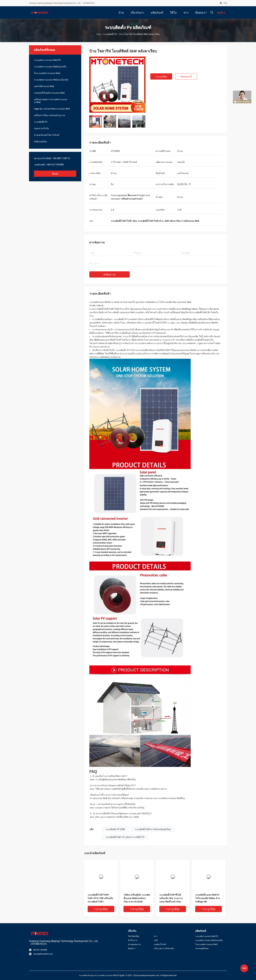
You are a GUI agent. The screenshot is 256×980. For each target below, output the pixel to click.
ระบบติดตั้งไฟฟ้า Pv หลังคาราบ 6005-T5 (125, 837)
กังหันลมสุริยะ (41, 142)
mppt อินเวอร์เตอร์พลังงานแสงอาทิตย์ (52, 109)
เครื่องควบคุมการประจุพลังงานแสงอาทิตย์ (51, 101)
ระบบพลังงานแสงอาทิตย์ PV (47, 60)
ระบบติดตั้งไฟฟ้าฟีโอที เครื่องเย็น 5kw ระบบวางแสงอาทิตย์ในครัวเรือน (171, 898)
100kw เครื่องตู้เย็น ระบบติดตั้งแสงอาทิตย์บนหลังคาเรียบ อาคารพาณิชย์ (137, 898)
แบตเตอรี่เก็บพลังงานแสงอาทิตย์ (49, 93)
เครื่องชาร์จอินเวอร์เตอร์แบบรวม (50, 115)
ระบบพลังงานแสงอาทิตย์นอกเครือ (50, 67)
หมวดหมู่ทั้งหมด (202, 948)
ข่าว (156, 936)
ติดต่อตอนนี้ (186, 77)
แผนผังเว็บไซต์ (160, 944)
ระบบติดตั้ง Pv (110, 34)
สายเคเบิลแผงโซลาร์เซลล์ (47, 135)
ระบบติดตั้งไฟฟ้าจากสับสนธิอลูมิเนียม (153, 829)
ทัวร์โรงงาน (133, 940)
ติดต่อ (55, 174)
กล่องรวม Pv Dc (41, 128)
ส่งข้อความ (110, 275)
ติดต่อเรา (132, 948)
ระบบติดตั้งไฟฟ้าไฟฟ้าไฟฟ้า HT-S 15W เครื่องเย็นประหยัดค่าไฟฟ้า (100, 898)
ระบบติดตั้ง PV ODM (115, 829)
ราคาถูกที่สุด (161, 77)
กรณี (156, 940)
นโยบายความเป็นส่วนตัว (164, 948)
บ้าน (99, 34)
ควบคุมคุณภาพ (134, 944)
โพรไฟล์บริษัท (134, 936)
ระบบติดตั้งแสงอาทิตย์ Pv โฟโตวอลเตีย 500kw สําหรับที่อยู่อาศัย (207, 898)
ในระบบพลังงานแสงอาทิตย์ (47, 73)
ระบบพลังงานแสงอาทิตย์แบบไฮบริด (51, 80)
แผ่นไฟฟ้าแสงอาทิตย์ (44, 86)
